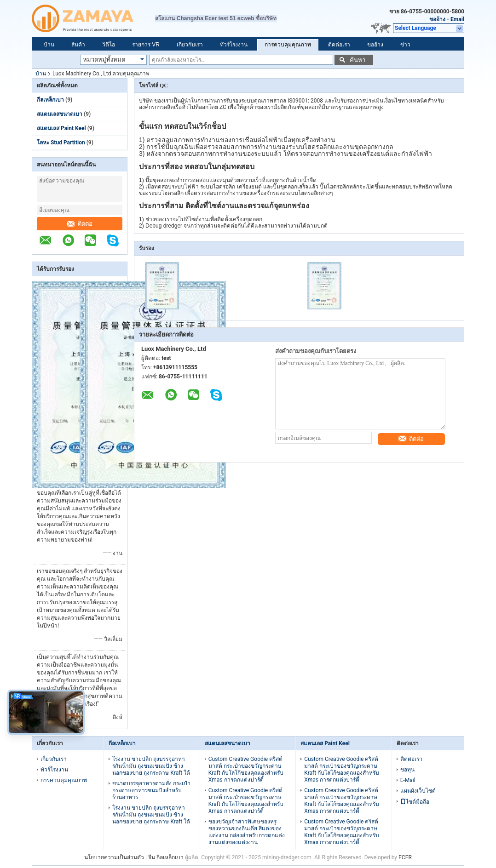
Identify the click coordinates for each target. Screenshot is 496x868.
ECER (405, 857)
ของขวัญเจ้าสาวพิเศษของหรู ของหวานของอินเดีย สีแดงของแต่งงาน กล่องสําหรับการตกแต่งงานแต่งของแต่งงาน (247, 832)
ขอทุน (407, 770)
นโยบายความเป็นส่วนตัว (114, 857)
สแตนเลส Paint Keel (61, 128)
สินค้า (78, 45)
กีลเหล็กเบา (50, 100)
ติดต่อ (80, 224)
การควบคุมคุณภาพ (288, 45)
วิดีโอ (109, 45)
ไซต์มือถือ (415, 802)
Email (457, 19)
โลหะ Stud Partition (61, 143)
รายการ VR (146, 45)
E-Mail (408, 780)
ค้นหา (358, 60)
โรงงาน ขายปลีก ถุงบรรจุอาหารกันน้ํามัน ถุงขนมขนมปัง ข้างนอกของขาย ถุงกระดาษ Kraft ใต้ (151, 766)
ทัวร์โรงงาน (234, 45)
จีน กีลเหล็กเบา (166, 857)
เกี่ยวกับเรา (190, 45)
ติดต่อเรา (339, 45)
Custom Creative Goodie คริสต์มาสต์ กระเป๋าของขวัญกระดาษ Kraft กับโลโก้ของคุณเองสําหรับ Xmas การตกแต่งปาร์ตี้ (246, 769)
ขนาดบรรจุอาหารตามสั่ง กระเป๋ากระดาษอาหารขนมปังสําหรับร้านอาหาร (151, 790)
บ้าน (49, 45)
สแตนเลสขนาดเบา (60, 114)
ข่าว (405, 45)
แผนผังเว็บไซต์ (418, 791)
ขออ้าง (437, 19)
